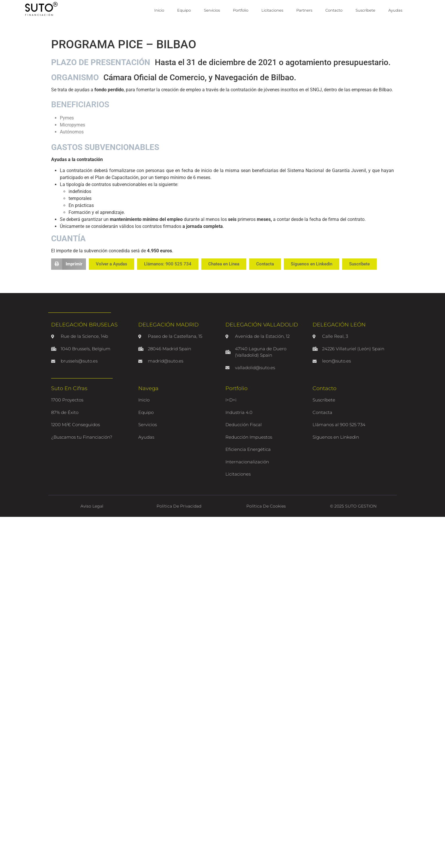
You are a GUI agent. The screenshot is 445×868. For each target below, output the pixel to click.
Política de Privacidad (179, 506)
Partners (304, 10)
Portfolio (241, 10)
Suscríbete (365, 10)
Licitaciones (272, 10)
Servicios (212, 10)
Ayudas (395, 10)
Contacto (334, 10)
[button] (69, 264)
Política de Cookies (266, 506)
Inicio (159, 10)
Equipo (184, 10)
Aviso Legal (92, 506)
